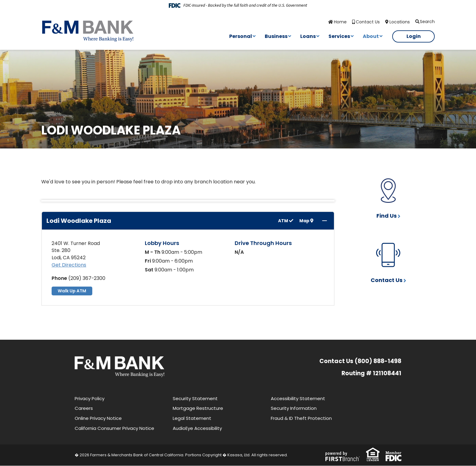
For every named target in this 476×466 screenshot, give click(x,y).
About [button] (371, 36)
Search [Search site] (427, 22)
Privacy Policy (90, 398)
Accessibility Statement (298, 398)
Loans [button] (308, 36)
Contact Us (368, 22)
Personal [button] (241, 36)
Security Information (294, 408)
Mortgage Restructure (198, 408)
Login (414, 36)
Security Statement (195, 398)
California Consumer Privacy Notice (114, 428)
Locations (400, 22)
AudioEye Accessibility (197, 428)
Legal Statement (192, 418)
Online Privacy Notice (98, 418)
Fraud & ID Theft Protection (301, 418)
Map (306, 221)
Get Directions (69, 265)
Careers (84, 408)
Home (340, 22)
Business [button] (276, 36)
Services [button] (339, 36)
